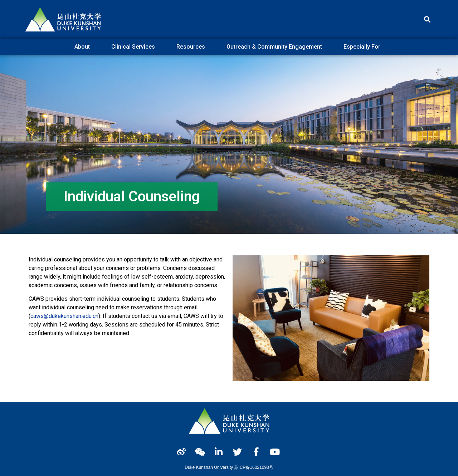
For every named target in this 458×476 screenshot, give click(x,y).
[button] (427, 19)
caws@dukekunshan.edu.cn (64, 316)
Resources (193, 47)
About (84, 47)
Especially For (364, 47)
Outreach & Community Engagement (276, 47)
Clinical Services (135, 47)
